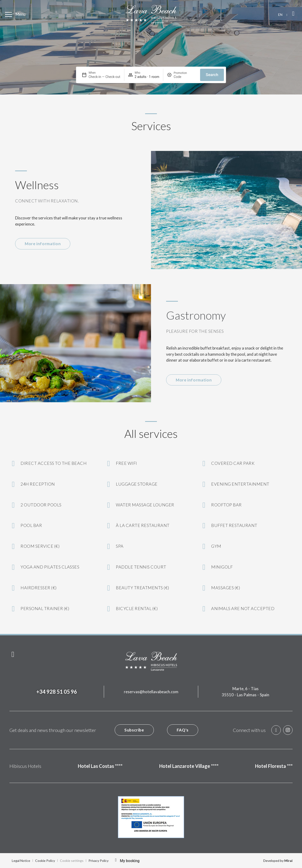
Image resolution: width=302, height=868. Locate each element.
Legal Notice (21, 861)
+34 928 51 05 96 (57, 692)
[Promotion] (185, 77)
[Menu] (8, 14)
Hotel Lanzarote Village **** (189, 766)
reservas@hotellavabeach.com (151, 692)
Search (212, 75)
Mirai (288, 861)
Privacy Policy (99, 861)
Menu (21, 14)
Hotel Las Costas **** (100, 766)
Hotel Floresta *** (274, 766)
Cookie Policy (45, 861)
